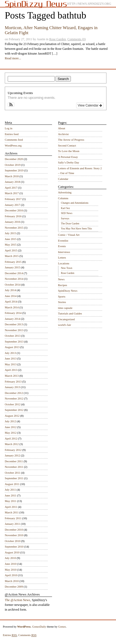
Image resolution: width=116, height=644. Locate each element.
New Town (67, 268)
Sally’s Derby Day (69, 162)
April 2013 (11, 370)
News (61, 279)
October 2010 (13, 541)
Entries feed (12, 134)
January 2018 (12, 182)
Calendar (63, 179)
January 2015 (12, 267)
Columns (63, 198)
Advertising (65, 192)
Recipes (63, 285)
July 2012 (10, 421)
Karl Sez (66, 208)
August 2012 (12, 416)
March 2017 (12, 193)
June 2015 (11, 239)
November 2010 (14, 535)
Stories (62, 302)
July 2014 (10, 290)
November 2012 (14, 398)
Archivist (63, 134)
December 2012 (14, 393)
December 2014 (14, 273)
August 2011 (12, 484)
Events (62, 246)
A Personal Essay (68, 157)
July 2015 (10, 233)
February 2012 (13, 450)
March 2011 (12, 512)
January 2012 (12, 455)
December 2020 (14, 159)
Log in (9, 128)
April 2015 (11, 250)
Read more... (13, 58)
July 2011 (10, 490)
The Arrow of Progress (71, 140)
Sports (62, 296)
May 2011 (11, 501)
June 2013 (11, 358)
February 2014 (13, 313)
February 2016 (13, 216)
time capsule (65, 308)
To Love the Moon (69, 151)
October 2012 (13, 404)
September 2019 (14, 170)
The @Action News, (18, 600)
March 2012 (12, 444)
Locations (64, 263)
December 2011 (14, 461)
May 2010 (11, 570)
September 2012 (14, 410)
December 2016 (14, 210)
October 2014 (13, 285)
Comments (27, 635)
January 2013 (12, 387)
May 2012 (11, 433)
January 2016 (12, 222)
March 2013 (12, 376)
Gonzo (62, 627)
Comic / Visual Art (69, 235)
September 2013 (14, 341)
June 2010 (11, 564)
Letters (62, 257)
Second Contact (67, 145)
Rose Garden (58, 39)
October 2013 (13, 336)
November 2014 (14, 279)
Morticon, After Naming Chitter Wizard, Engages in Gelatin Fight (51, 30)
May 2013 (11, 364)
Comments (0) (77, 39)
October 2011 (13, 473)
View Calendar (90, 105)
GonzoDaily (39, 627)
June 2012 (11, 427)
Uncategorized (66, 319)
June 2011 (11, 495)
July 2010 (10, 558)
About (62, 128)
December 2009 (14, 587)
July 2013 (10, 353)
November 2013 (14, 330)
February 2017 (13, 199)
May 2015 (11, 245)
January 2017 (12, 205)
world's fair (65, 325)
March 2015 (12, 256)
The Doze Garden (70, 223)
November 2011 (14, 467)
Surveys (65, 218)
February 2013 (13, 381)
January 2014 (12, 319)
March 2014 (12, 307)
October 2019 (13, 165)
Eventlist (63, 241)
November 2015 (14, 228)
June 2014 (11, 296)
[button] (11, 105)
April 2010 (11, 575)
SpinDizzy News (68, 291)
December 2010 (14, 530)
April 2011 (11, 507)
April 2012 (11, 438)
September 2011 (14, 478)
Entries (10, 635)
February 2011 (13, 518)
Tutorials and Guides (70, 313)
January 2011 (12, 524)
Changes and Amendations (75, 203)
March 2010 (12, 581)
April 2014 (11, 301)
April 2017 (11, 188)
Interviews (64, 252)
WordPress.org (13, 145)
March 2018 (12, 176)
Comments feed (14, 140)
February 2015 (13, 262)
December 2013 (14, 324)
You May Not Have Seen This (77, 228)
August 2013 (12, 347)
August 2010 (12, 552)
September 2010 (14, 547)
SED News (67, 213)
